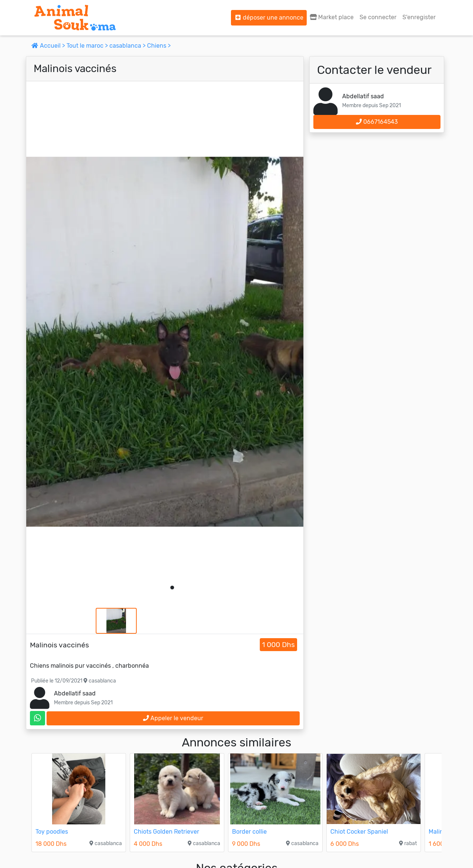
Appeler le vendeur (173, 718)
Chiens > (159, 46)
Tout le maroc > (88, 46)
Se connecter (378, 17)
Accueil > (49, 46)
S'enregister (419, 17)
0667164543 (377, 122)
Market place (332, 17)
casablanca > (128, 46)
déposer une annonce (269, 18)
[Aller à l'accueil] (75, 18)
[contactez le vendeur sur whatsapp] (38, 718)
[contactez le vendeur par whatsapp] (38, 718)
